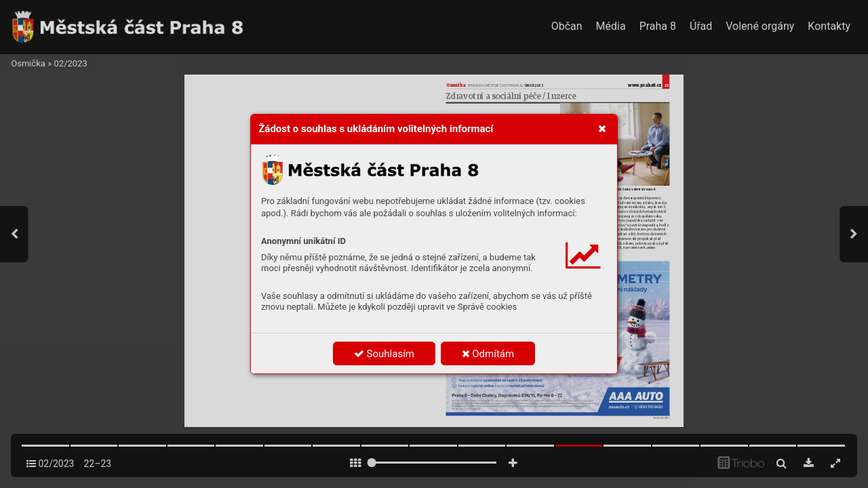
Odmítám (488, 354)
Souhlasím (384, 354)
